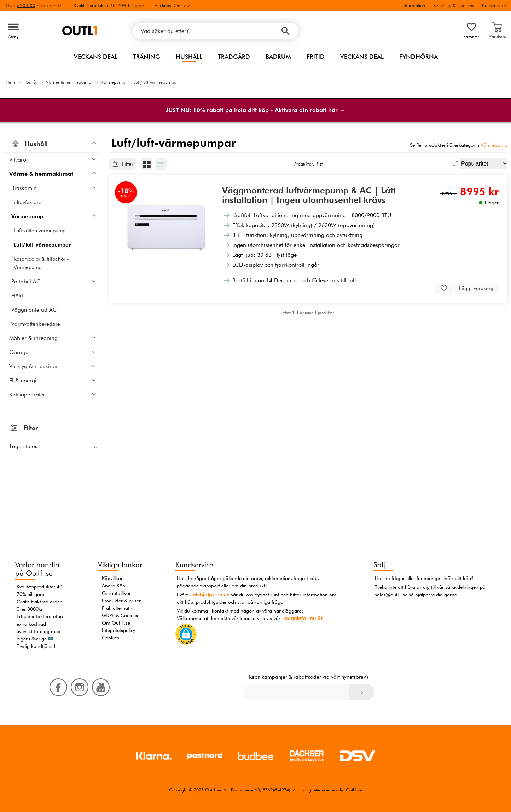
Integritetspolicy (118, 630)
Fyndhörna (419, 57)
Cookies (111, 638)
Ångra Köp (114, 586)
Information (414, 5)
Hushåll (189, 57)
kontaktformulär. (303, 618)
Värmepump (494, 145)
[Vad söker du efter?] (216, 31)
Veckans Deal (96, 57)
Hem (10, 82)
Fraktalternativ (117, 608)
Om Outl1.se (116, 623)
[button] (186, 635)
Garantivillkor (116, 593)
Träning (147, 57)
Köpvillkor (112, 578)
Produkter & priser (121, 601)
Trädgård (234, 57)
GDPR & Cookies (120, 615)
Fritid (316, 57)
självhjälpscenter (209, 594)
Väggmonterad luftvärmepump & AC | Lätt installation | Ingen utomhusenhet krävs (309, 195)
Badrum (278, 57)
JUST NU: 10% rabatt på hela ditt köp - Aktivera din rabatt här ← (255, 110)
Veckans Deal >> (173, 5)
